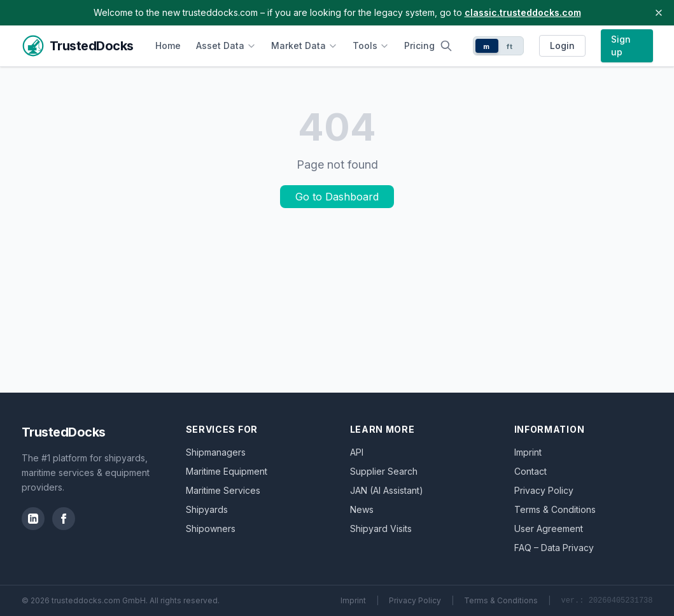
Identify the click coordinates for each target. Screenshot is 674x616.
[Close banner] (659, 13)
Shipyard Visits (381, 528)
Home (168, 45)
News (362, 509)
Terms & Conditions (555, 509)
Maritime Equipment (227, 471)
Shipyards (207, 509)
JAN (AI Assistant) (387, 490)
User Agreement (549, 528)
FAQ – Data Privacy (554, 548)
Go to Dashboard (337, 197)
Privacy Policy (544, 490)
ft (509, 46)
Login (562, 45)
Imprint (528, 452)
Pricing (419, 45)
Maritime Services (223, 490)
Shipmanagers (216, 452)
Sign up (621, 45)
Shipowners (211, 528)
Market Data (304, 45)
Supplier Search (384, 471)
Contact (530, 471)
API (357, 452)
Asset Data (226, 45)
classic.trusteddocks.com (523, 12)
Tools (371, 45)
